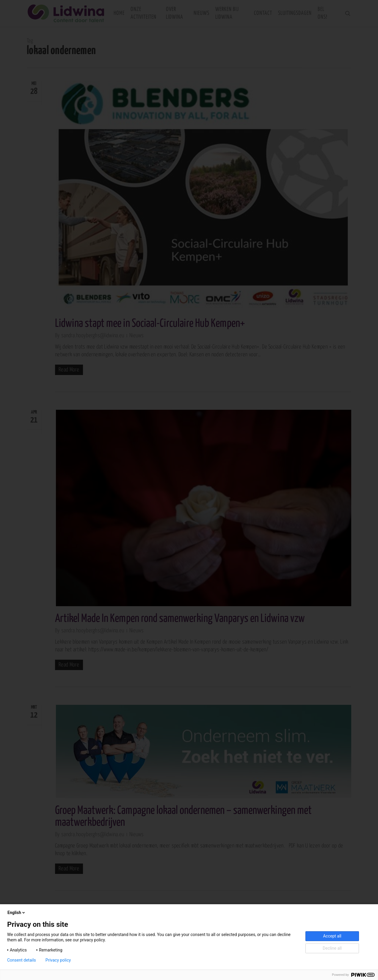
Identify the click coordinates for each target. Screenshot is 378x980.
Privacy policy (58, 960)
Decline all (332, 948)
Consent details (22, 960)
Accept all (332, 936)
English (17, 913)
